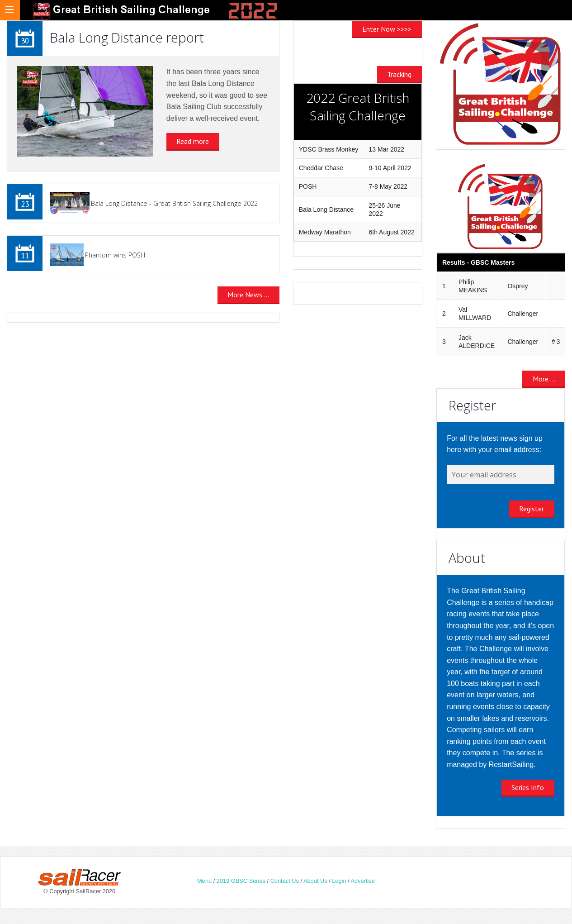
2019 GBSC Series (242, 881)
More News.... (248, 295)
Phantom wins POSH (115, 255)
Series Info (528, 787)
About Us (315, 881)
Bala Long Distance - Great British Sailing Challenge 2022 (174, 203)
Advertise (363, 881)
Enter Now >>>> (387, 29)
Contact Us (285, 881)
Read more (193, 141)
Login (339, 881)
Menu (204, 881)
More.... (544, 379)
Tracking (399, 74)
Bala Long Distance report (127, 37)
